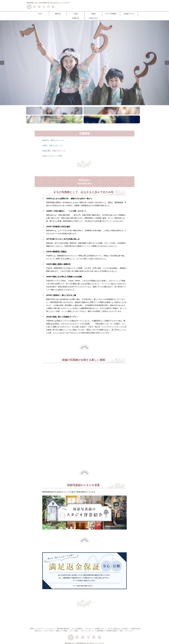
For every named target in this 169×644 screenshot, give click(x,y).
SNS (121, 625)
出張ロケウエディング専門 (52, 151)
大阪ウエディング (56, 140)
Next (167, 63)
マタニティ (40, 623)
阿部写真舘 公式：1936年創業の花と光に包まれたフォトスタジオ (84, 638)
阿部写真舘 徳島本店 (63, 623)
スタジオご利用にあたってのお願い (118, 623)
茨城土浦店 (46, 145)
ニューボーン (50, 623)
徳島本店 (58, 14)
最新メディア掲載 (62, 625)
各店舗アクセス (129, 14)
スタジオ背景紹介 (111, 14)
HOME (40, 14)
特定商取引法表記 (112, 625)
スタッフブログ (49, 625)
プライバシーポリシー (87, 625)
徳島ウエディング (57, 135)
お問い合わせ (93, 18)
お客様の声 (76, 18)
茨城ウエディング (59, 145)
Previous (2, 63)
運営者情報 (100, 625)
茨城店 (93, 14)
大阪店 (76, 14)
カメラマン (89, 623)
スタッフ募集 (74, 625)
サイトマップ (129, 625)
